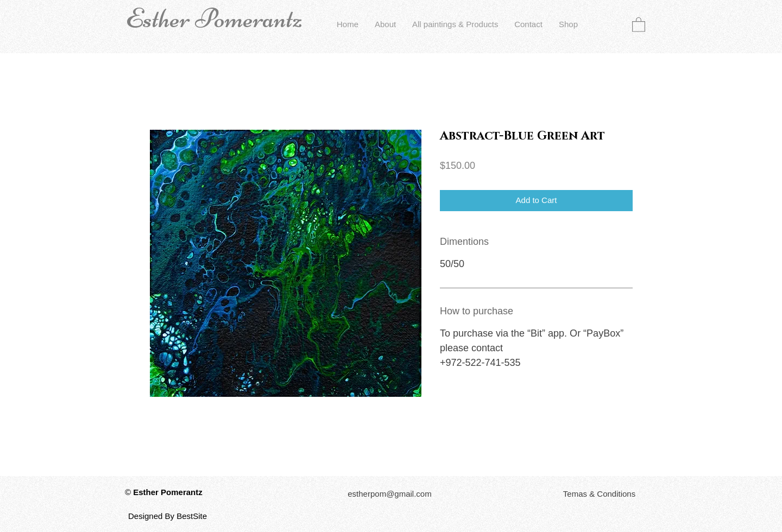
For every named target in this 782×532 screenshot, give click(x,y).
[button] (639, 24)
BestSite (192, 516)
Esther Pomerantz (214, 18)
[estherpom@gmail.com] (390, 493)
